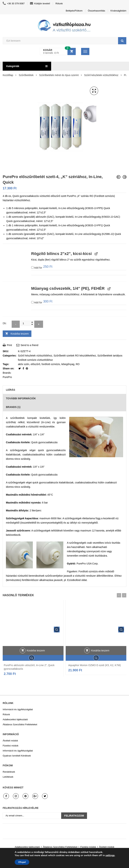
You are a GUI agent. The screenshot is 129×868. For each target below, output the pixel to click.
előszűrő (35, 364)
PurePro (7, 377)
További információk (21, 398)
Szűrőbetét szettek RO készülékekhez (75, 356)
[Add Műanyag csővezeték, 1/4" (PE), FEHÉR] (32, 302)
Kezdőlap (8, 75)
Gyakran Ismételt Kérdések (17, 756)
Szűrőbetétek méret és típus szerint (59, 75)
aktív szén (24, 364)
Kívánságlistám (118, 11)
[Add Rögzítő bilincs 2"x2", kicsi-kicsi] (32, 267)
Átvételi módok (10, 741)
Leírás (10, 390)
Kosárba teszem (20, 334)
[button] (94, 91)
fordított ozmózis (51, 364)
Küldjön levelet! (40, 4)
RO (78, 364)
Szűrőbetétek (26, 75)
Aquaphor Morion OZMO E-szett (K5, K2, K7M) (95, 665)
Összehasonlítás (97, 11)
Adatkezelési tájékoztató (15, 719)
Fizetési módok (10, 746)
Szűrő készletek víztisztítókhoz (101, 75)
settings (110, 855)
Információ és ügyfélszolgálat (18, 709)
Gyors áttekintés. (57, 630)
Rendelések (9, 772)
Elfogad (22, 862)
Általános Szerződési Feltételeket (20, 724)
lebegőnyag (68, 364)
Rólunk (59, 3)
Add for (42, 267)
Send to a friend (27, 345)
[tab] (64, 390)
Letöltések (8, 777)
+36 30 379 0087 (14, 4)
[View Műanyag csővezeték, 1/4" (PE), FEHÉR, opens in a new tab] (109, 289)
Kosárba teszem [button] (36, 651)
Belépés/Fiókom (74, 11)
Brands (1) (13, 407)
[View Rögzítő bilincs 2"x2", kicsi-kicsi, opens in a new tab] (96, 254)
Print (7, 345)
